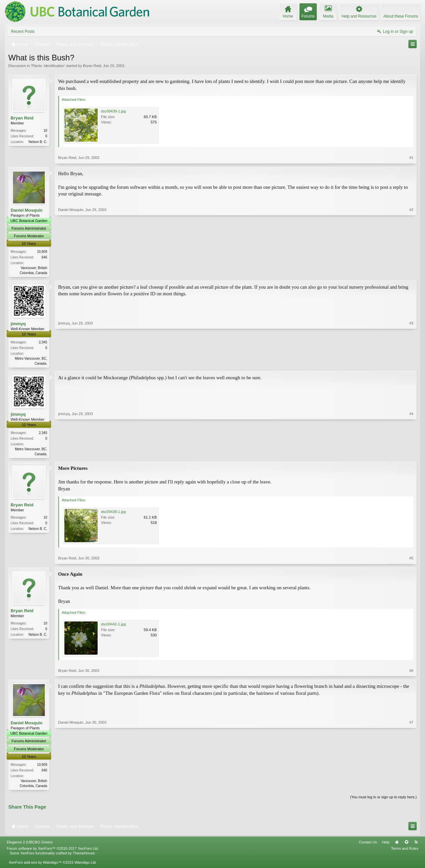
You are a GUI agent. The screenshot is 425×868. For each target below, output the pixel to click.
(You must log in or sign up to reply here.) (383, 799)
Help (386, 844)
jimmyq (18, 324)
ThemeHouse (84, 855)
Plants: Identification (48, 66)
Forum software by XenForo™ (53, 851)
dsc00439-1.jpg (113, 111)
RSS (416, 844)
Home (397, 844)
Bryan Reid (92, 66)
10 (45, 131)
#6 (411, 673)
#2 (411, 272)
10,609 (42, 252)
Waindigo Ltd (85, 865)
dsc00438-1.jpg (113, 514)
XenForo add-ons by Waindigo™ (35, 865)
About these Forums (401, 16)
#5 (411, 560)
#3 (411, 363)
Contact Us (368, 844)
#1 (411, 158)
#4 (411, 455)
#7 (411, 787)
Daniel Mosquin (27, 210)
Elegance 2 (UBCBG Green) (30, 844)
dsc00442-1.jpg (113, 626)
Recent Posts (23, 32)
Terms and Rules (405, 851)
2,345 (43, 343)
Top (406, 844)
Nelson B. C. (38, 142)
